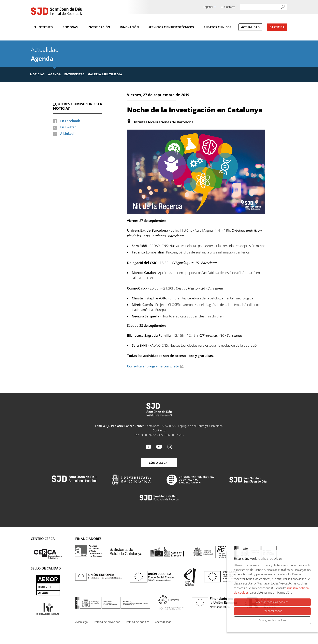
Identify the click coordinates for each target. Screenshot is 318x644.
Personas (70, 27)
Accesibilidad (163, 622)
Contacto (230, 7)
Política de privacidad (107, 622)
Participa (277, 27)
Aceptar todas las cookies (272, 602)
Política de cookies (138, 622)
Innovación (129, 27)
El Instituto (43, 27)
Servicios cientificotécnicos (171, 27)
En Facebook (70, 121)
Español (208, 7)
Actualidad (250, 27)
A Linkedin (68, 134)
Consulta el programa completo (153, 366)
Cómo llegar (159, 463)
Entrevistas (75, 74)
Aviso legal (82, 622)
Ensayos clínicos (218, 27)
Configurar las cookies (272, 620)
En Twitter (68, 127)
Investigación (99, 27)
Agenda (42, 58)
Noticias (37, 74)
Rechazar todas (272, 611)
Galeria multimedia (105, 74)
